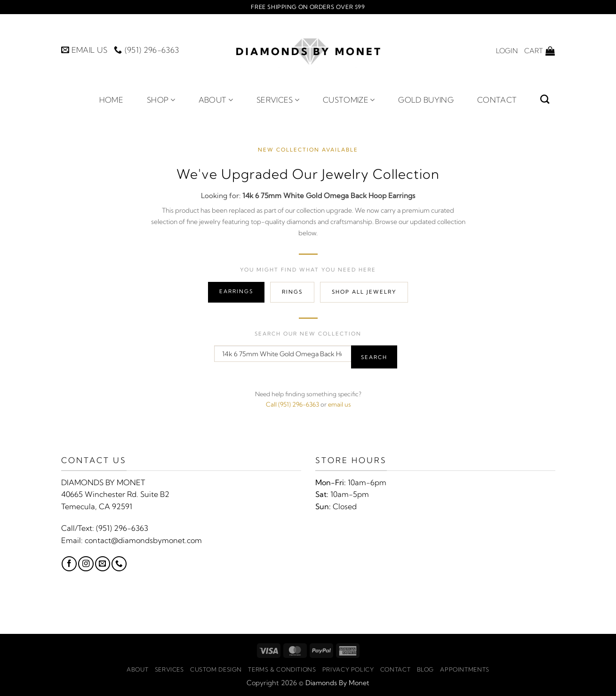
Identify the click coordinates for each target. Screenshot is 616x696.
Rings (292, 292)
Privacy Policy (348, 669)
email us (339, 404)
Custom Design (216, 669)
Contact (497, 100)
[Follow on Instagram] (86, 564)
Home (111, 100)
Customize (349, 100)
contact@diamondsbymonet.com (143, 540)
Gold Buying (426, 100)
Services (278, 100)
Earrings (236, 291)
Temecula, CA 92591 (97, 506)
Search (374, 357)
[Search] (545, 99)
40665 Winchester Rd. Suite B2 (115, 494)
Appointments (464, 669)
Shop (161, 100)
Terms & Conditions (282, 669)
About (216, 100)
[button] (507, 51)
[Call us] (119, 564)
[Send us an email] (103, 564)
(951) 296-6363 (122, 528)
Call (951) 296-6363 (292, 404)
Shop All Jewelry (364, 292)
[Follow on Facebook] (69, 564)
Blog (425, 669)
